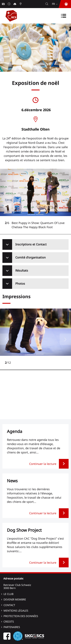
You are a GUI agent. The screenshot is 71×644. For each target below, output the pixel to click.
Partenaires (12, 627)
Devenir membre (15, 599)
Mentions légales (16, 611)
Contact (9, 605)
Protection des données (21, 616)
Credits (9, 622)
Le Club (8, 594)
